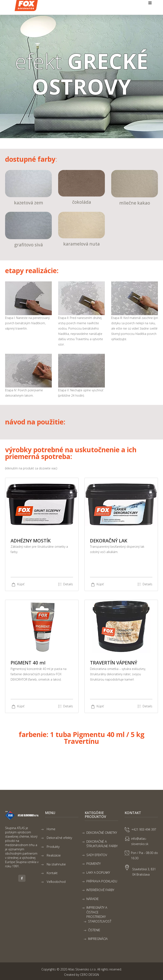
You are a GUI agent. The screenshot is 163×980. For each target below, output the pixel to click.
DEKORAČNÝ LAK (109, 541)
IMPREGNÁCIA (98, 939)
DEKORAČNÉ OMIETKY (102, 833)
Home (51, 829)
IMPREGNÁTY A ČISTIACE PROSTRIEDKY (97, 912)
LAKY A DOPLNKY (98, 872)
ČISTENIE (94, 930)
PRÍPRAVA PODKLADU (102, 881)
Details (65, 584)
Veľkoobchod (56, 882)
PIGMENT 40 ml (28, 663)
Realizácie (54, 855)
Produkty (53, 847)
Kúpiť (18, 584)
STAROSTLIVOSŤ (100, 921)
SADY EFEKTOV (97, 855)
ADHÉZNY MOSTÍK (31, 541)
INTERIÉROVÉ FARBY (100, 890)
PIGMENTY (93, 863)
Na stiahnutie (56, 864)
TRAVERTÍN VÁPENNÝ (114, 663)
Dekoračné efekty (59, 838)
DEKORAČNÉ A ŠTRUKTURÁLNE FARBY (102, 844)
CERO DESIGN (89, 975)
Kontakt (52, 873)
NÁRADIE (93, 899)
